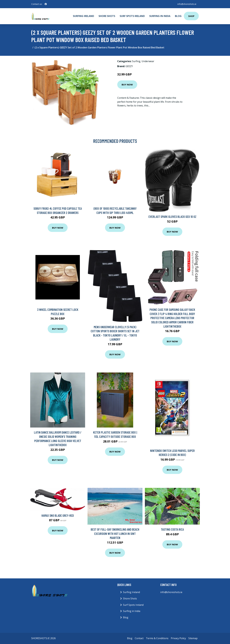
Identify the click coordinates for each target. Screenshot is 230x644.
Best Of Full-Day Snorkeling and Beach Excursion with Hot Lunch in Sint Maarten (115, 533)
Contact (139, 638)
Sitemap (193, 638)
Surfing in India (160, 16)
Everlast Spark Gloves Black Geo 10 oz (172, 217)
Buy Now (127, 85)
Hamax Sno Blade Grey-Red (58, 515)
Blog (178, 16)
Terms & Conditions (157, 638)
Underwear (148, 61)
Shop (191, 16)
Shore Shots (107, 16)
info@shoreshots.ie (187, 4)
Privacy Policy (178, 638)
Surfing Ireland (83, 16)
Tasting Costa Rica (172, 529)
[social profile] (46, 4)
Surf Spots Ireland (132, 16)
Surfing (136, 61)
